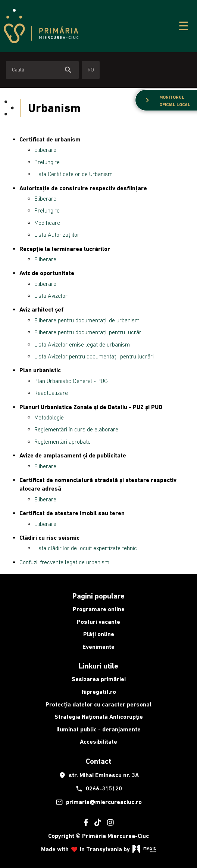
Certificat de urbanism (50, 139)
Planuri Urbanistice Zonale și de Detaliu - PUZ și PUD (91, 407)
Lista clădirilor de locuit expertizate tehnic (86, 548)
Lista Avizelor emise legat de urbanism (82, 344)
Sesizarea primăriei (99, 679)
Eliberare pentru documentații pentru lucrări (88, 332)
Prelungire (47, 162)
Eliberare (45, 150)
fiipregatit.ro (99, 692)
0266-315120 (99, 789)
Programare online (99, 609)
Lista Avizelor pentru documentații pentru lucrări (94, 356)
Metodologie (49, 417)
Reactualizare (51, 393)
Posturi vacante (98, 622)
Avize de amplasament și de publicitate (73, 455)
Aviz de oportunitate (47, 273)
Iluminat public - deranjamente (98, 729)
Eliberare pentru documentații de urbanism (87, 320)
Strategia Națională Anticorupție (99, 717)
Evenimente (98, 647)
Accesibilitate (98, 742)
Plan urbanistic (40, 370)
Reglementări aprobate (62, 441)
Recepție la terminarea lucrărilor (65, 249)
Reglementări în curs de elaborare (76, 429)
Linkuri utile (98, 666)
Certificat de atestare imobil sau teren (72, 513)
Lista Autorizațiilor (57, 234)
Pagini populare (98, 596)
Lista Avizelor (51, 296)
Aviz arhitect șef (42, 309)
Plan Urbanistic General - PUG (71, 381)
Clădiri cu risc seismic (49, 538)
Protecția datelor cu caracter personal (98, 704)
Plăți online (99, 634)
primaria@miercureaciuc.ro (99, 802)
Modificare (47, 223)
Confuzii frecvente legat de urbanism (64, 562)
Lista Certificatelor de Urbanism (74, 174)
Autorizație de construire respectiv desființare (83, 188)
